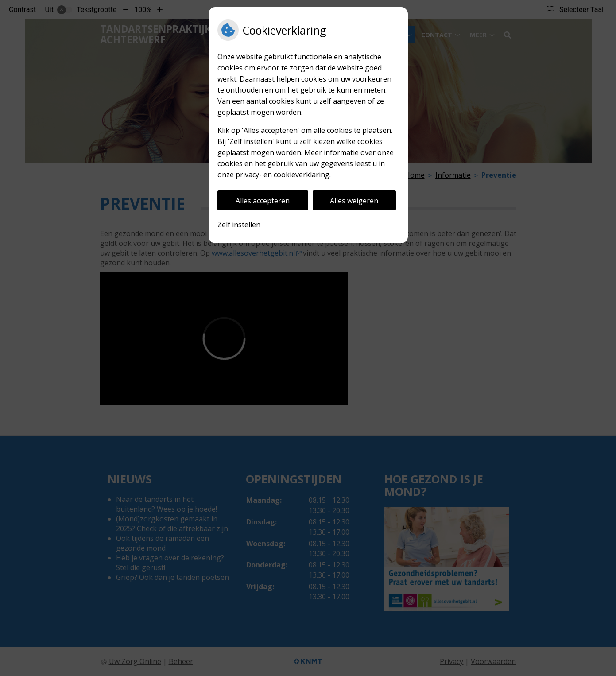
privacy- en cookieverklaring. (283, 175)
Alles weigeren (354, 201)
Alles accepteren (263, 201)
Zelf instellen (239, 225)
